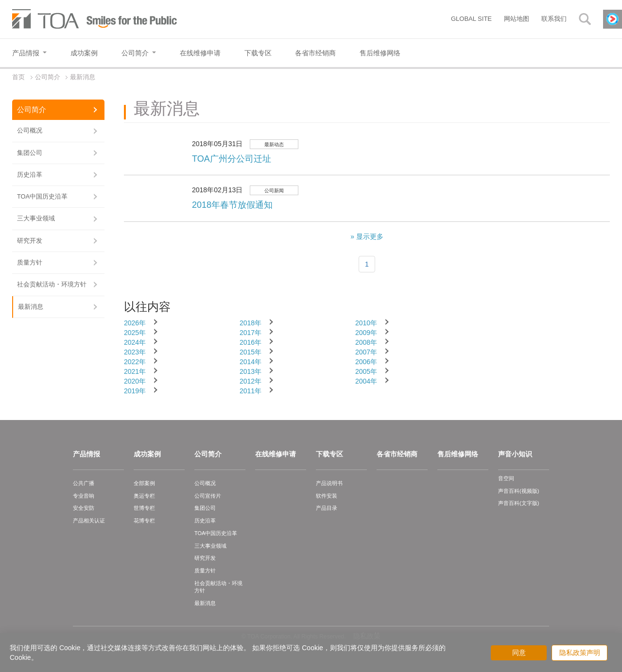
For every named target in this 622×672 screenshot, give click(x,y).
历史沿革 (30, 175)
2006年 (366, 362)
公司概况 (30, 130)
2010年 (366, 323)
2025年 (135, 333)
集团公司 (30, 153)
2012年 (251, 381)
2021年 (135, 371)
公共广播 (84, 483)
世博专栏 (144, 508)
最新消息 (31, 307)
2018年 (251, 323)
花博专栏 (144, 521)
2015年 (251, 352)
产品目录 (327, 508)
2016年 (251, 342)
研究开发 (30, 241)
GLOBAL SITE (471, 19)
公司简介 (32, 109)
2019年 (135, 391)
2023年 (135, 352)
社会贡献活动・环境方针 (52, 284)
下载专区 (329, 454)
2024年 (135, 342)
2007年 (366, 352)
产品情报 (86, 454)
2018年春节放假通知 (232, 205)
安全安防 (84, 508)
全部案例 (144, 483)
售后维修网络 (458, 454)
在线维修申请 (276, 454)
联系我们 (554, 19)
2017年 (251, 333)
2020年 (135, 381)
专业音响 (84, 496)
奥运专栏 (144, 496)
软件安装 (327, 496)
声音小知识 (515, 454)
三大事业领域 (36, 218)
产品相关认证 (89, 521)
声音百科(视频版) (518, 491)
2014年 (251, 362)
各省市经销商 (397, 454)
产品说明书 (329, 483)
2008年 (366, 342)
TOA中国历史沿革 (42, 196)
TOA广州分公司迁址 (232, 159)
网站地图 (517, 19)
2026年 (135, 323)
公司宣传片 (208, 496)
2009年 (366, 333)
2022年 (135, 362)
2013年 (251, 371)
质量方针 (30, 262)
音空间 (506, 478)
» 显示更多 (367, 236)
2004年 (366, 381)
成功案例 (147, 454)
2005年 (366, 371)
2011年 (251, 391)
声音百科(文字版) (518, 503)
